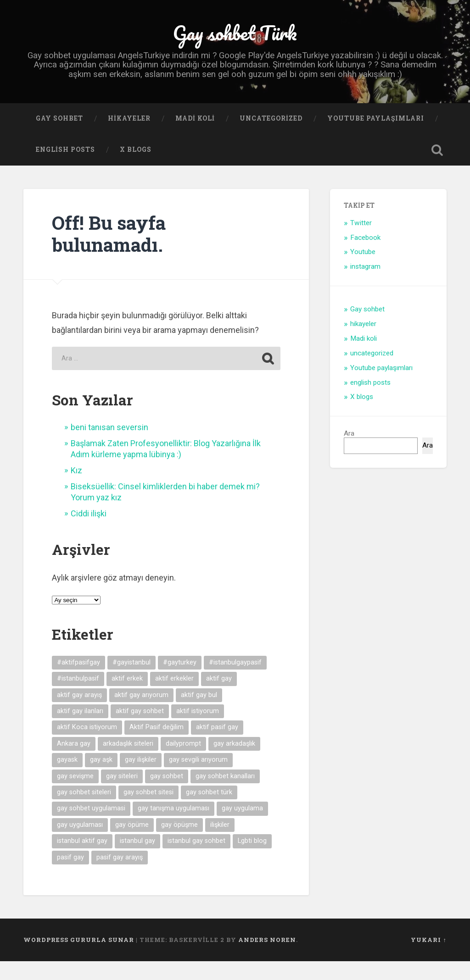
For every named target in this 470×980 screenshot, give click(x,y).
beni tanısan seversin (109, 446)
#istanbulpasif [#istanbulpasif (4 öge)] (78, 697)
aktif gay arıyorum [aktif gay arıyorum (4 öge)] (141, 713)
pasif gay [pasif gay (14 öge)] (70, 876)
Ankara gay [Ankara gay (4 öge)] (74, 762)
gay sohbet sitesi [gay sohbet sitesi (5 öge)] (148, 811)
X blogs (136, 168)
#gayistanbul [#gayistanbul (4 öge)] (131, 681)
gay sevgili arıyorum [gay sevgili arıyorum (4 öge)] (198, 778)
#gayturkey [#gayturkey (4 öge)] (180, 681)
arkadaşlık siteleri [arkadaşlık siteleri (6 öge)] (128, 762)
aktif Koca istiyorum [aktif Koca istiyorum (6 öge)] (87, 746)
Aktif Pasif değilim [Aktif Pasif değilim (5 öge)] (157, 746)
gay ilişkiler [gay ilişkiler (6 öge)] (141, 778)
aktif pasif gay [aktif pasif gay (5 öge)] (217, 746)
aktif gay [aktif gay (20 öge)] (219, 697)
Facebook (365, 256)
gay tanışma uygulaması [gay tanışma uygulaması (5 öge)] (173, 827)
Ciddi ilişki (89, 532)
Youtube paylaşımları (376, 137)
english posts (65, 168)
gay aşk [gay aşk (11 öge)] (101, 778)
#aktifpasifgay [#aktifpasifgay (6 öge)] (78, 681)
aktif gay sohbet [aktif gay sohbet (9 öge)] (140, 730)
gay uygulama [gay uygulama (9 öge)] (242, 827)
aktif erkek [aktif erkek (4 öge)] (127, 697)
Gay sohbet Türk (235, 41)
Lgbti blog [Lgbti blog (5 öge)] (252, 860)
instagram (365, 285)
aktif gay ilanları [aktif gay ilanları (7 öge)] (80, 730)
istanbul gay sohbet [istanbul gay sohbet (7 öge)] (196, 860)
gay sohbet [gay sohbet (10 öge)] (167, 795)
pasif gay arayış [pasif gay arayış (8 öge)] (120, 876)
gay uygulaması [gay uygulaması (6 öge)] (80, 844)
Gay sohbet (59, 137)
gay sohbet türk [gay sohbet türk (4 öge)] (209, 811)
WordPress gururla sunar (79, 958)
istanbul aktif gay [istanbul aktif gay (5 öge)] (82, 860)
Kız (76, 489)
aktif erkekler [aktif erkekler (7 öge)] (174, 697)
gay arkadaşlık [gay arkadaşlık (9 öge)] (234, 762)
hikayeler (129, 137)
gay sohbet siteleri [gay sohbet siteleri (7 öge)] (84, 811)
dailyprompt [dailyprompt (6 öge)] (183, 762)
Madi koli (195, 137)
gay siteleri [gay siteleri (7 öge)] (122, 795)
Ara (349, 452)
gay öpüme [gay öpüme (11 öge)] (132, 844)
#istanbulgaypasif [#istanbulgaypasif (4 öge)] (235, 681)
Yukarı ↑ (428, 958)
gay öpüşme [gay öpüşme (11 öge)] (179, 844)
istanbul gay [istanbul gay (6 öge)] (137, 860)
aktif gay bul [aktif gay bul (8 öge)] (199, 713)
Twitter (361, 242)
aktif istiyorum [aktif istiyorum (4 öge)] (198, 730)
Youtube (363, 271)
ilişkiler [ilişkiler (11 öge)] (220, 844)
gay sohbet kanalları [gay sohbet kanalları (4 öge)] (225, 795)
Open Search (437, 169)
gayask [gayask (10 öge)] (67, 778)
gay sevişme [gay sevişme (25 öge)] (75, 795)
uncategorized (271, 137)
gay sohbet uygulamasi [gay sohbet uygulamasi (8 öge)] (91, 827)
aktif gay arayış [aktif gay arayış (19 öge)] (79, 713)
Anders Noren (267, 958)
